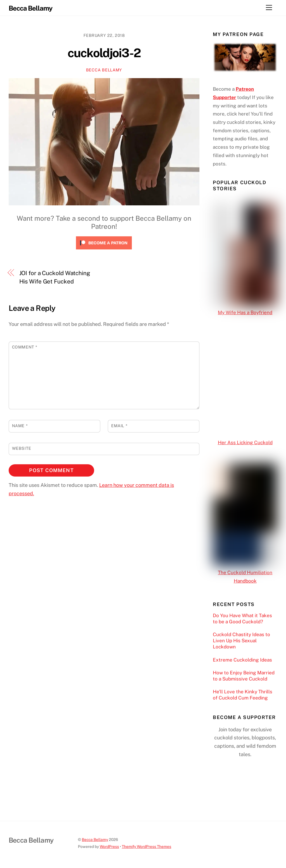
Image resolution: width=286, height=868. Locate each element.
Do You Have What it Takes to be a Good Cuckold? (242, 619)
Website (22, 448)
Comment (25, 347)
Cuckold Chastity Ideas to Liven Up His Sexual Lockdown (241, 641)
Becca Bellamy (104, 70)
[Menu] (269, 8)
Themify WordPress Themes (146, 847)
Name (20, 426)
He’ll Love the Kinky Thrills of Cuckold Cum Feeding (243, 695)
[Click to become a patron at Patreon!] (104, 250)
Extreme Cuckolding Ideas (242, 660)
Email (119, 426)
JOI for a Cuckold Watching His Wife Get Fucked (55, 277)
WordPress (109, 847)
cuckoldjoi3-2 (104, 53)
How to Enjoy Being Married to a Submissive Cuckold (244, 676)
